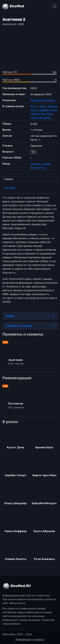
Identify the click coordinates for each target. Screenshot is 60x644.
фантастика (38, 168)
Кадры (30, 316)
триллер (36, 164)
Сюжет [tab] (9, 179)
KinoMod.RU (21, 586)
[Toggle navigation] (55, 6)
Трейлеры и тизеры (30, 326)
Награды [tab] (10, 188)
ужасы (46, 164)
